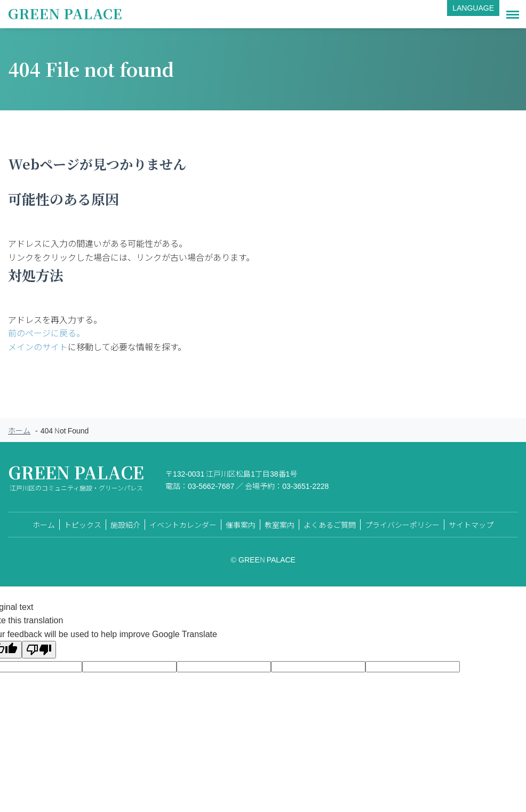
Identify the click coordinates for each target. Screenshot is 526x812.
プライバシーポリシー (402, 525)
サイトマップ (471, 525)
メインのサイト (38, 347)
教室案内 (280, 525)
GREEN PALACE (65, 13)
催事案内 (241, 525)
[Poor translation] (39, 650)
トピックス (83, 525)
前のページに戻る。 (46, 333)
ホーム (19, 430)
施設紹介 (125, 525)
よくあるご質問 (330, 525)
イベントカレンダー (183, 525)
